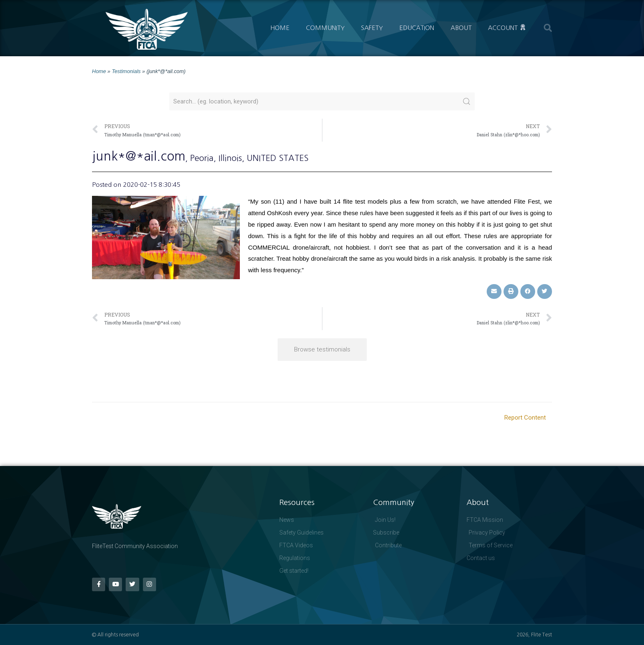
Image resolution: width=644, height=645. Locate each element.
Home (280, 28)
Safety (372, 28)
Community (325, 28)
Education (417, 28)
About (461, 28)
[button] (548, 28)
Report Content (525, 418)
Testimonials (126, 71)
